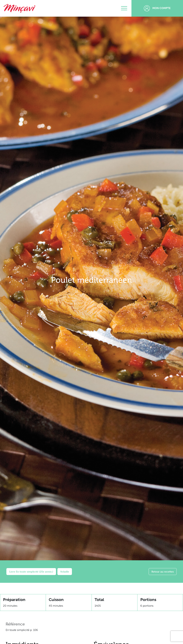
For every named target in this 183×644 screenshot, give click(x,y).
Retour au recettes (163, 572)
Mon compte (157, 8)
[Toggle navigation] (124, 8)
